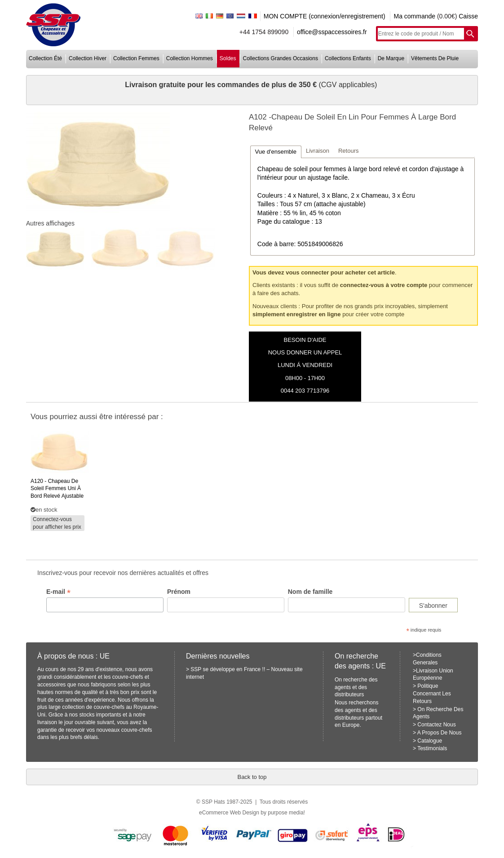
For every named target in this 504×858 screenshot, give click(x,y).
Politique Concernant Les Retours (432, 694)
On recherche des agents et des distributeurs (356, 687)
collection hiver (88, 58)
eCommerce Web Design (229, 813)
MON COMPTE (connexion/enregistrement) (325, 16)
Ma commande (414, 16)
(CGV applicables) (348, 85)
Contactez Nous (436, 725)
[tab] (276, 152)
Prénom (179, 592)
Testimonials (432, 748)
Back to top (252, 777)
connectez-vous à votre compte (384, 285)
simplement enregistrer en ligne (297, 314)
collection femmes (136, 58)
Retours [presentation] (349, 151)
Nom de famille (310, 592)
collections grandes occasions (281, 58)
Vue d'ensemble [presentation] (276, 152)
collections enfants (348, 58)
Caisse (468, 16)
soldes (228, 58)
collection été (45, 58)
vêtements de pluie (435, 58)
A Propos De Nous (440, 733)
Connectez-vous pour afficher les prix (57, 523)
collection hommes (190, 58)
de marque (391, 58)
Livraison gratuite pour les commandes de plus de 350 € (222, 85)
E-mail (58, 592)
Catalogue (430, 741)
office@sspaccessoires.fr (332, 32)
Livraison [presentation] (318, 151)
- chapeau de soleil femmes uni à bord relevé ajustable (57, 489)
